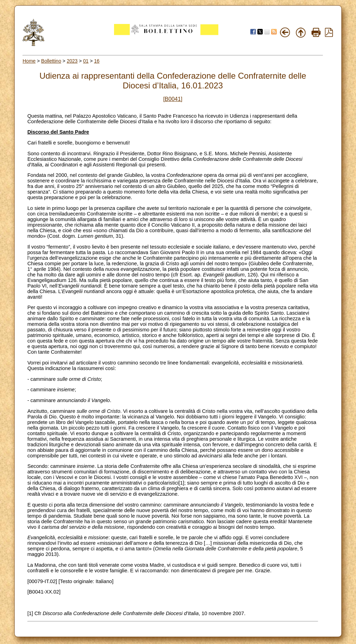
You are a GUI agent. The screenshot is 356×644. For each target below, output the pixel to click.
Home (29, 61)
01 (86, 61)
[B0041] (173, 99)
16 (97, 61)
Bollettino (51, 61)
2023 (72, 61)
